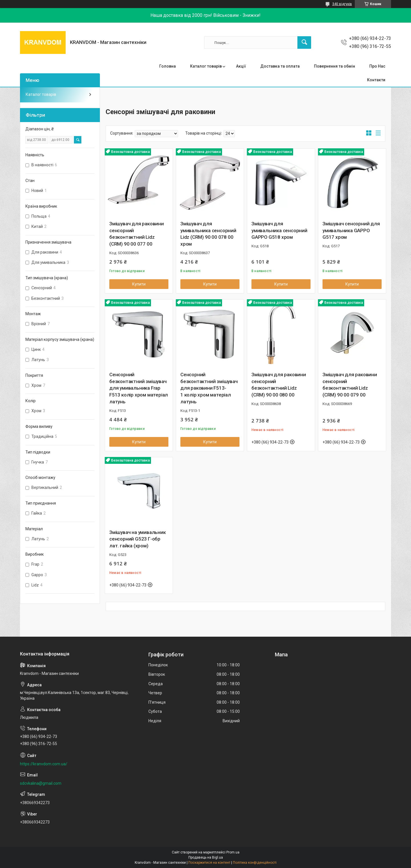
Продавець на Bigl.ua (206, 857)
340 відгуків (342, 4)
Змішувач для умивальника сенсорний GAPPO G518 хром (279, 230)
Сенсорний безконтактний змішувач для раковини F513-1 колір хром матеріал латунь (209, 388)
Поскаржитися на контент (209, 863)
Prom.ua (233, 852)
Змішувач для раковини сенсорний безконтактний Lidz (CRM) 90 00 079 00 (350, 385)
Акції (241, 66)
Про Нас (377, 66)
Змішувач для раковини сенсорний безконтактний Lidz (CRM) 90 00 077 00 (137, 234)
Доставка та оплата (280, 66)
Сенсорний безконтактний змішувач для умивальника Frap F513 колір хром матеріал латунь (139, 388)
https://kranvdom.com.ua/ (44, 764)
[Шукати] (304, 43)
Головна (168, 66)
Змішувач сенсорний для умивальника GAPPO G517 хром (351, 230)
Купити (139, 284)
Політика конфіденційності (255, 863)
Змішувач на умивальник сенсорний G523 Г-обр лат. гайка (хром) (138, 539)
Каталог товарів (206, 66)
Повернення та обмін (335, 66)
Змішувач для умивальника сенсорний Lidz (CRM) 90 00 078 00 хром (208, 234)
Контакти (376, 80)
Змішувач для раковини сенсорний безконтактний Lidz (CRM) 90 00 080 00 (279, 385)
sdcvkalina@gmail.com (41, 783)
